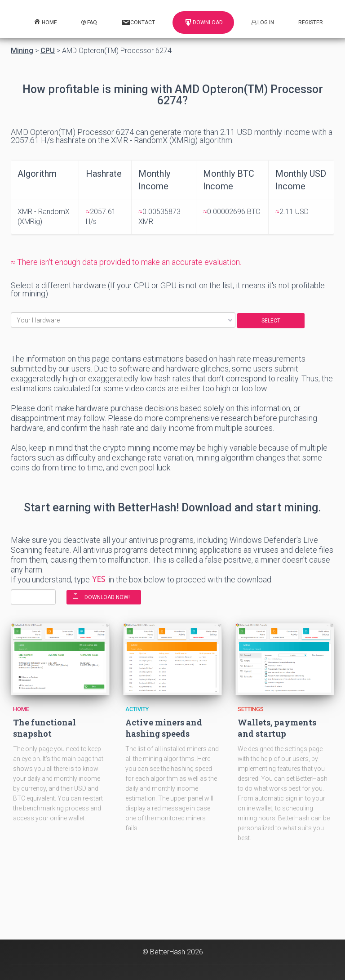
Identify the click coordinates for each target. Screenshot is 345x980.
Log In (263, 22)
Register (311, 22)
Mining (22, 51)
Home (21, 709)
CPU (48, 51)
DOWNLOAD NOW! (107, 597)
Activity (137, 709)
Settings (251, 709)
